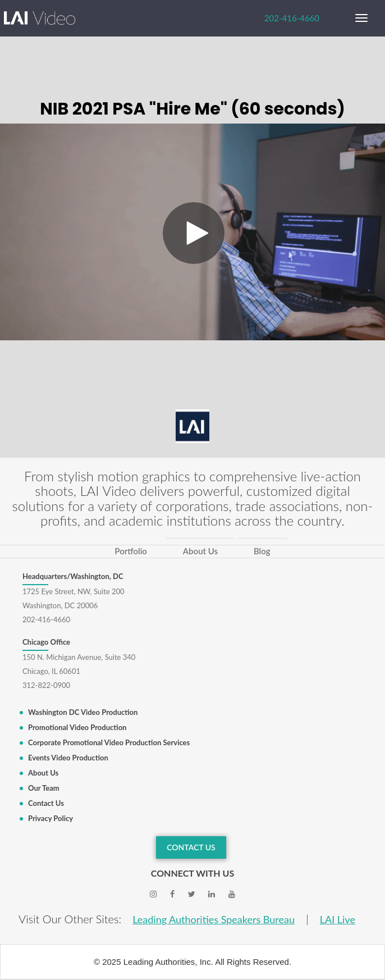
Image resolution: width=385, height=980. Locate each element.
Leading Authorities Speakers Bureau (214, 919)
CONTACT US (191, 847)
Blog (262, 551)
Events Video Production (68, 758)
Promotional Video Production (77, 727)
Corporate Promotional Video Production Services (109, 742)
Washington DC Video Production (83, 712)
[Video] (192, 232)
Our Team (44, 788)
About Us (200, 551)
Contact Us (46, 803)
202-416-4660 (292, 18)
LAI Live (338, 919)
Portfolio (131, 551)
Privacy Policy (51, 818)
